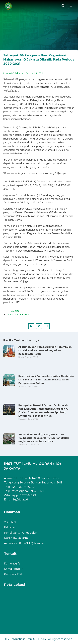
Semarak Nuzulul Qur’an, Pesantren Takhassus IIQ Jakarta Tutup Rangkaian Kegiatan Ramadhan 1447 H (44, 438)
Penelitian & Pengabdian (21, 533)
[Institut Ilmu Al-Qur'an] (10, 6)
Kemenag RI (12, 564)
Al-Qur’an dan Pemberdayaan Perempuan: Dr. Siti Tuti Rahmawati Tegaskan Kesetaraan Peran (45, 350)
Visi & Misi (10, 522)
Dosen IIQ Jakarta (16, 538)
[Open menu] (71, 6)
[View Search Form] (63, 6)
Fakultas (10, 527)
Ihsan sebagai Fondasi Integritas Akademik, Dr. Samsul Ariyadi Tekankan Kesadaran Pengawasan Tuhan (46, 380)
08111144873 (28, 495)
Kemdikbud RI (14, 569)
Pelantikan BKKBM (18, 315)
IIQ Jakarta (13, 311)
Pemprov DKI (13, 574)
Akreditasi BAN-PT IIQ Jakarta (24, 543)
